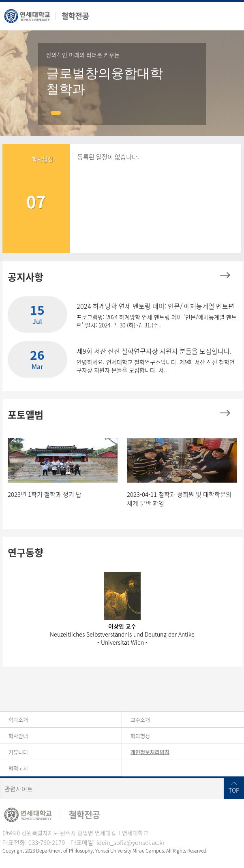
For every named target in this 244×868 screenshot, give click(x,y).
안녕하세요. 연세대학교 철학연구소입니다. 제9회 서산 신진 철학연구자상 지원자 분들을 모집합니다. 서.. (156, 366)
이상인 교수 (122, 626)
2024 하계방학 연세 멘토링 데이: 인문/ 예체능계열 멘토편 (155, 306)
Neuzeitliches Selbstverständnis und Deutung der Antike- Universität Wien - (122, 638)
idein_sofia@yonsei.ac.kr (131, 842)
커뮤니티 (18, 752)
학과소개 (18, 719)
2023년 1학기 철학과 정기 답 (45, 494)
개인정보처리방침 (150, 752)
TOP (234, 790)
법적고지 (18, 768)
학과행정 (140, 736)
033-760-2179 (47, 842)
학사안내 (18, 736)
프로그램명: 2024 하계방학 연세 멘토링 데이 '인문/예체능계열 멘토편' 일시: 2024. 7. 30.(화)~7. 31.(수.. (157, 321)
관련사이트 (19, 789)
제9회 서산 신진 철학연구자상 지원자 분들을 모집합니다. (154, 351)
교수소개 (140, 719)
